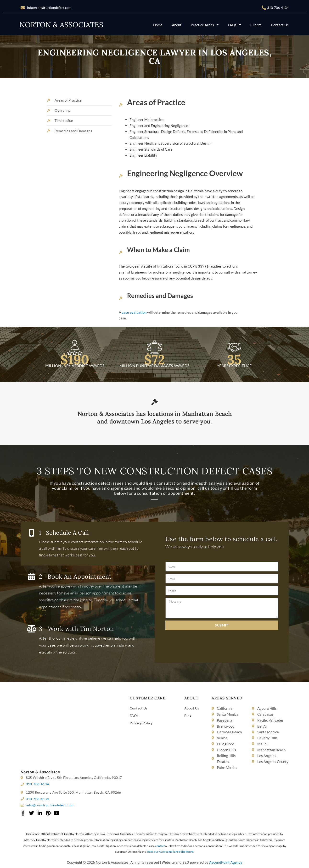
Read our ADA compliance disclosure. (171, 852)
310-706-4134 (278, 8)
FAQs (234, 25)
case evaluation (134, 312)
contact (160, 846)
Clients (256, 25)
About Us (192, 708)
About (177, 25)
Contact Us (280, 25)
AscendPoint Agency (226, 863)
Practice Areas (205, 25)
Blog (188, 716)
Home (158, 25)
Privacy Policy (141, 723)
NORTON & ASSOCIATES (61, 25)
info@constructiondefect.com (49, 8)
